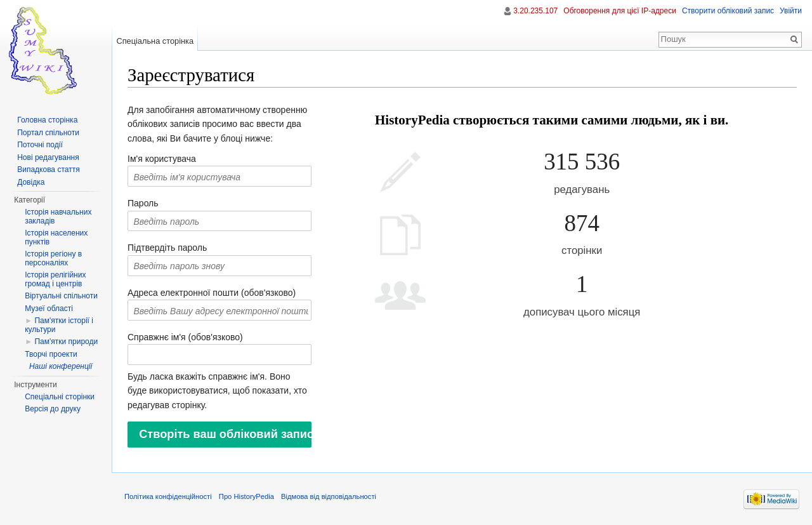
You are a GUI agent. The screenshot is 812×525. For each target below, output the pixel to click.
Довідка (31, 182)
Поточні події (40, 145)
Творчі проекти (51, 354)
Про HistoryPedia (246, 496)
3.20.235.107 (535, 11)
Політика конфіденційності (168, 496)
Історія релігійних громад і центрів (55, 279)
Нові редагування (48, 157)
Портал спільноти (48, 133)
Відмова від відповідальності (329, 496)
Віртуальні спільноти (61, 296)
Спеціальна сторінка (155, 41)
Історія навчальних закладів (58, 216)
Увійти (791, 11)
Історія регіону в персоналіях (53, 258)
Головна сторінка (47, 120)
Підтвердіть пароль (167, 248)
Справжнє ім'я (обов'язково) (185, 337)
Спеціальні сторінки (60, 397)
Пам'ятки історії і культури (59, 325)
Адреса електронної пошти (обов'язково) (212, 293)
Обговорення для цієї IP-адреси (620, 11)
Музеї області (49, 309)
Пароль (143, 203)
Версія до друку (53, 409)
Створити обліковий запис (728, 11)
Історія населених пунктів (56, 237)
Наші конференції (61, 366)
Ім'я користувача (162, 159)
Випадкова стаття (48, 169)
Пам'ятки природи (66, 342)
